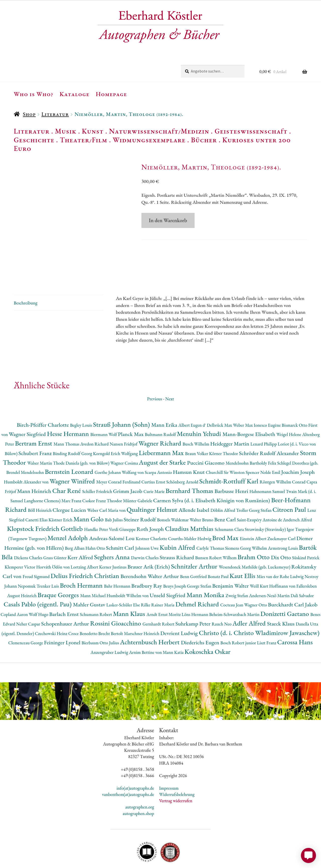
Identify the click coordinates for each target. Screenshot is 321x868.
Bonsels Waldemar (173, 496)
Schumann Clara (230, 506)
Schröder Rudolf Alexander (269, 430)
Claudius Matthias (190, 505)
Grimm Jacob (128, 468)
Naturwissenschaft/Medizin (159, 131)
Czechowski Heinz (52, 610)
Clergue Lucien (70, 487)
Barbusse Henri (232, 468)
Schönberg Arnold (183, 458)
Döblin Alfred (223, 487)
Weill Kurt (259, 563)
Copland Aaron (15, 591)
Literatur (55, 114)
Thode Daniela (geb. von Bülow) (82, 439)
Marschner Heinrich (142, 610)
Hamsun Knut (189, 449)
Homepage (111, 94)
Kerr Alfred (81, 534)
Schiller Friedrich (98, 468)
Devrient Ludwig (180, 610)
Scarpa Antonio (159, 449)
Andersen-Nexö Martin (270, 572)
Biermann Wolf (104, 411)
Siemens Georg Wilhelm (246, 525)
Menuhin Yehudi (200, 410)
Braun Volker (197, 430)
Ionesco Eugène (268, 401)
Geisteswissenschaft (251, 131)
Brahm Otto (254, 533)
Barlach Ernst (64, 591)
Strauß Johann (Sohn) (122, 401)
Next (170, 375)
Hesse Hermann (69, 410)
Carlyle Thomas (211, 525)
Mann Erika (165, 401)
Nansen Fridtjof (124, 421)
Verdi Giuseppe (123, 506)
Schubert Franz (35, 430)
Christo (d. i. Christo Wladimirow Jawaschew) (259, 609)
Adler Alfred (250, 600)
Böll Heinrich (40, 487)
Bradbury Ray (147, 562)
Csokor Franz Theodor (103, 477)
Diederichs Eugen (200, 619)
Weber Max (243, 401)
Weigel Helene (289, 411)
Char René (67, 467)
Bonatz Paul (219, 553)
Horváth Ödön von (53, 544)
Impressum (169, 765)
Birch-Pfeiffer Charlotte (43, 401)
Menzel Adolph (68, 514)
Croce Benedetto (83, 610)
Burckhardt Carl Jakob (293, 581)
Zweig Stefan (237, 572)
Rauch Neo (222, 601)
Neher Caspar (29, 601)
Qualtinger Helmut (153, 486)
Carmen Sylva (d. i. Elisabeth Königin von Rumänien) (212, 477)
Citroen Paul (290, 486)
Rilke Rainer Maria (158, 581)
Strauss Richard (178, 534)
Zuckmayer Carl (282, 515)
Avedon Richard (95, 421)
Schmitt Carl (121, 524)
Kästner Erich (61, 496)
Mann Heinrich (35, 468)
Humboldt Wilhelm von (128, 572)
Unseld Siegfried (168, 572)
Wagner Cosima (125, 439)
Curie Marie (154, 468)
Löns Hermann (195, 591)
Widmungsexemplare (149, 140)
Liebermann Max (162, 429)
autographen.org (140, 784)
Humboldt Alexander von (27, 458)
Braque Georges (59, 571)
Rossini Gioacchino (116, 600)
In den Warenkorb (168, 220)
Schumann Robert (96, 591)
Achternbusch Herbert (150, 619)
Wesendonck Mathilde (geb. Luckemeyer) (255, 544)
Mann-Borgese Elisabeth (249, 411)
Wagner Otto (256, 581)
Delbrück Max (220, 401)
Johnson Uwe (147, 525)
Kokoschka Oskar (208, 628)
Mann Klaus (130, 590)
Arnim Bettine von (146, 629)
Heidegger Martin (230, 420)
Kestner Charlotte (152, 515)
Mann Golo (89, 496)
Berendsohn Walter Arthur (150, 553)
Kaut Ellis (243, 552)
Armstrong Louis (283, 525)
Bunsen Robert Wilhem (216, 534)
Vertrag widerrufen (176, 777)
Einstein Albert (254, 515)
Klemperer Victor (21, 544)
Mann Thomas (67, 421)
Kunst (93, 131)
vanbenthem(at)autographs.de (128, 771)
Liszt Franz (267, 619)
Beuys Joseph (175, 563)
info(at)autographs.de (135, 765)
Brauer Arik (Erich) (149, 543)
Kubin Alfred (178, 524)
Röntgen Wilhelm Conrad (283, 458)
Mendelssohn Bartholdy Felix (252, 439)
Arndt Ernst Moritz (164, 591)
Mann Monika (206, 571)
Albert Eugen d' (193, 401)
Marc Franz (72, 477)
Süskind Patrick (306, 534)
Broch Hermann (82, 562)
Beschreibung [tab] (26, 279)
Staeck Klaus (281, 600)
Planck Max (131, 411)
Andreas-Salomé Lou (113, 515)
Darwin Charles (145, 534)
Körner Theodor (224, 430)
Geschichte (34, 140)
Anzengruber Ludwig (110, 629)
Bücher (204, 140)
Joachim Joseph (298, 449)
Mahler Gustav (90, 581)
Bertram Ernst (34, 420)
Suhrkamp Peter (193, 600)
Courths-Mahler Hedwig (190, 515)
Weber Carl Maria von (107, 487)
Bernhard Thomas (190, 467)
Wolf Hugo (39, 591)
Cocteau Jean (232, 581)
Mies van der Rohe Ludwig (281, 553)
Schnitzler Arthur (195, 543)
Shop (29, 114)
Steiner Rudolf (140, 496)
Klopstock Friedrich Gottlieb (46, 505)
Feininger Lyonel (63, 619)
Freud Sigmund (37, 553)
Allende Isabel (194, 487)
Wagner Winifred (73, 458)
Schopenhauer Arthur (66, 600)
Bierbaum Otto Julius (101, 619)
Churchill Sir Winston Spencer (233, 449)
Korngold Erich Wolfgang (116, 430)
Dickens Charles (29, 534)
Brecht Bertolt (111, 610)
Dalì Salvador (302, 572)
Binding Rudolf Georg (73, 430)
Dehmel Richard (198, 581)
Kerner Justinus (113, 544)
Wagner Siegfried (28, 411)
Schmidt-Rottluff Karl (230, 458)
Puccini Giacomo (206, 439)
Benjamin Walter (231, 562)
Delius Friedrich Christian (86, 552)
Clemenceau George (26, 619)
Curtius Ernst (154, 458)
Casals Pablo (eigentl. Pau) (38, 581)
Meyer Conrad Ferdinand (119, 458)
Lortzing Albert (85, 544)
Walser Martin (40, 439)
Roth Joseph (151, 505)
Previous (154, 375)
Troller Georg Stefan (254, 487)
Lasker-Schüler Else (124, 581)
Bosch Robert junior (239, 619)
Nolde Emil (271, 449)
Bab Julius (114, 496)
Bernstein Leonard (70, 448)
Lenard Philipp (264, 421)
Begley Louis (82, 401)
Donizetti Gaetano (286, 590)
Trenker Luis (48, 563)
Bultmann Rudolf (161, 411)
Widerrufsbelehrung (177, 771)
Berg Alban (75, 525)
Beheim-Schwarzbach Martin (235, 591)
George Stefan (199, 563)
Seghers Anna (113, 533)
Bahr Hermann (118, 563)
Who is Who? (34, 94)
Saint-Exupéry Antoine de (260, 496)
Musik (66, 131)
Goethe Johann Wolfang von (120, 449)
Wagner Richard (160, 420)
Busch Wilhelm (196, 421)
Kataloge (75, 94)
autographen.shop (138, 790)
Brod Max (226, 514)
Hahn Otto (96, 525)
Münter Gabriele (138, 477)
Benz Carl (225, 496)
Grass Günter (56, 534)
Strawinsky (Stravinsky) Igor (270, 506)
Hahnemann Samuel (267, 468)
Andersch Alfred (297, 496)
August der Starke (163, 439)
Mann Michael (93, 572)
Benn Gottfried (194, 553)
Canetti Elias (37, 496)
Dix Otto (281, 534)
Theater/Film (83, 140)
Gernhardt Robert (159, 601)
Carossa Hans (295, 619)
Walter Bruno (202, 496)
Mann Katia (174, 629)
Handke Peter (97, 506)
